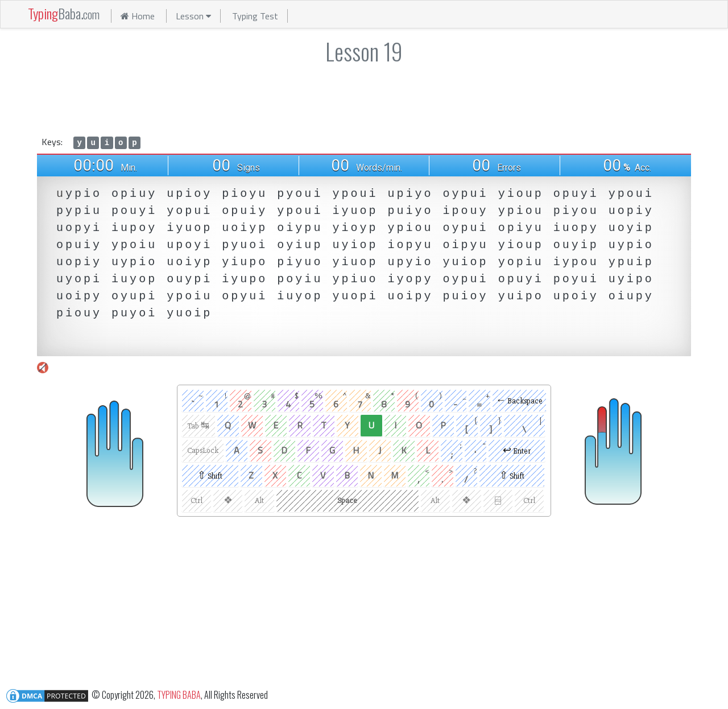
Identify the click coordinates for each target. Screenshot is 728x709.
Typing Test (255, 16)
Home (138, 16)
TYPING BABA (179, 694)
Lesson (193, 16)
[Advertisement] (364, 98)
